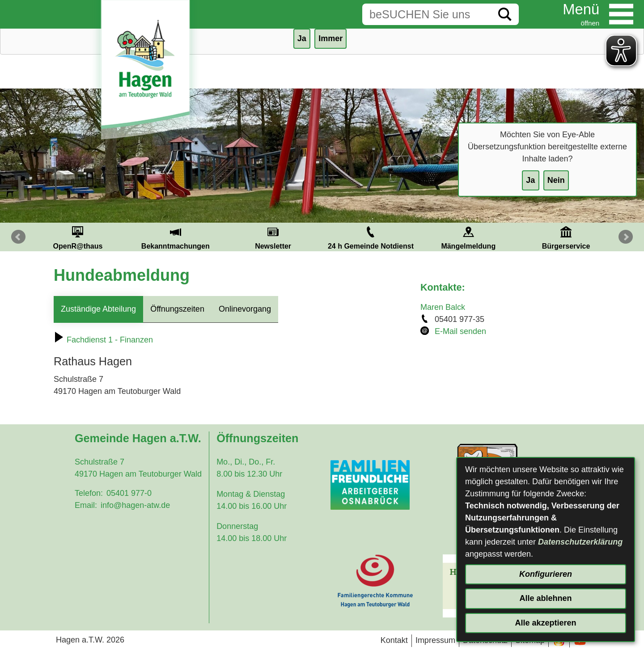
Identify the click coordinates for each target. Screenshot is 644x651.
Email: (86, 505)
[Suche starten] (505, 14)
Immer (330, 38)
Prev (18, 237)
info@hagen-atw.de (135, 505)
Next (626, 237)
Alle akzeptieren (545, 623)
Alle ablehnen (545, 598)
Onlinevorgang (245, 309)
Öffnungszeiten (177, 309)
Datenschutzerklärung (580, 542)
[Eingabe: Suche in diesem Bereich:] (427, 14)
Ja (530, 180)
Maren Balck (443, 307)
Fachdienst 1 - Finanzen (103, 340)
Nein (556, 180)
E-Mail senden (460, 331)
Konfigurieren (546, 574)
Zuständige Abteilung (98, 309)
